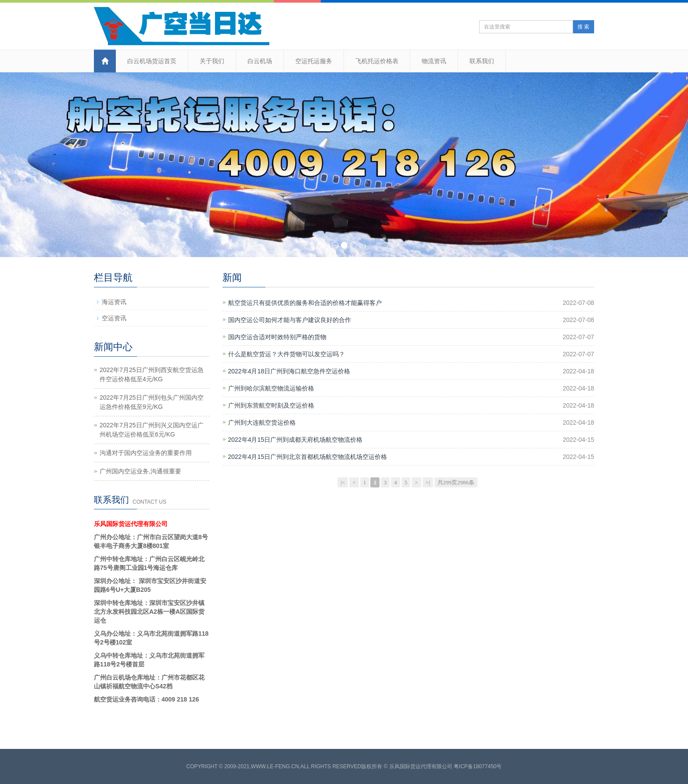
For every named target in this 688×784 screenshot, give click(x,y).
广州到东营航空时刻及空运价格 (271, 405)
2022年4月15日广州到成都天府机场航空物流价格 (296, 440)
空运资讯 (114, 318)
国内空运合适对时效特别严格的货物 (277, 337)
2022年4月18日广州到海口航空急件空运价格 (289, 371)
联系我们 (482, 61)
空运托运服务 (314, 61)
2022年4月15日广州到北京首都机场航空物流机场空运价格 (308, 457)
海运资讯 (114, 302)
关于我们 (212, 61)
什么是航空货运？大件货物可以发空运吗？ (287, 354)
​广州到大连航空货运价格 (262, 422)
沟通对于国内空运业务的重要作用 (146, 453)
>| (428, 482)
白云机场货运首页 (152, 61)
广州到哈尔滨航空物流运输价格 (271, 388)
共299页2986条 (456, 482)
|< (343, 482)
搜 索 (583, 27)
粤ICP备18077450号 (478, 766)
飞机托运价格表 (377, 61)
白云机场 (260, 61)
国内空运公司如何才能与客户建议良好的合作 (290, 320)
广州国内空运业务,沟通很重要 (140, 471)
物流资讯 (434, 61)
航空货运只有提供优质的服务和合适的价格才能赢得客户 (305, 303)
